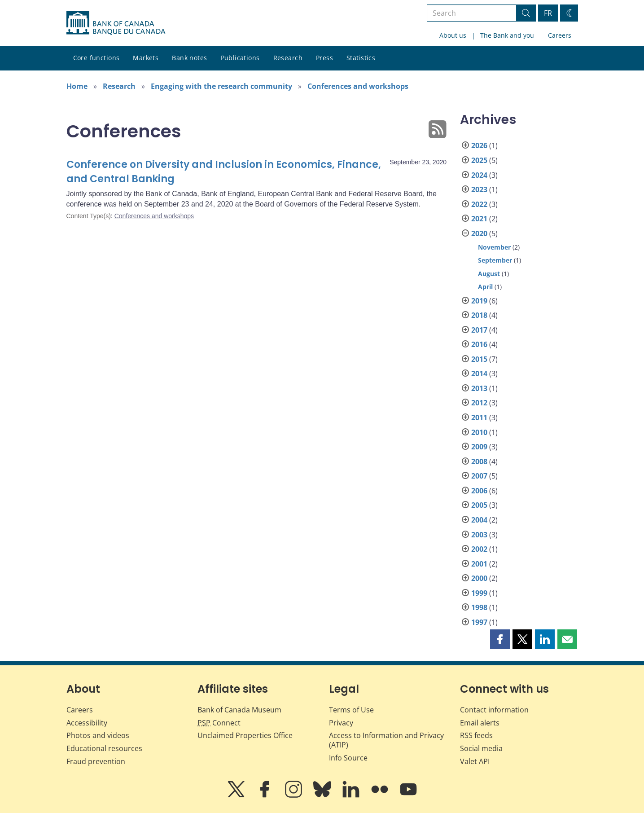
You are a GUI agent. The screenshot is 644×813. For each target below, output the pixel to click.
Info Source (348, 758)
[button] (500, 639)
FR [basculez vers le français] (548, 13)
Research (288, 58)
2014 (479, 374)
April (485, 287)
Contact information (494, 710)
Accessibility (87, 723)
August (489, 274)
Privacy (341, 723)
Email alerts (480, 723)
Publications (240, 58)
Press (324, 58)
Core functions (96, 58)
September (495, 260)
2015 (479, 359)
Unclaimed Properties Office (245, 735)
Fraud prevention (96, 761)
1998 (479, 607)
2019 (479, 301)
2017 (479, 330)
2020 (479, 233)
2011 (479, 417)
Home (77, 86)
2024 (479, 175)
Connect (219, 723)
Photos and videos (98, 735)
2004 (479, 520)
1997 (479, 622)
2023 (479, 189)
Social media (481, 748)
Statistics (361, 58)
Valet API (475, 761)
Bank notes (189, 58)
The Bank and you (507, 35)
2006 (479, 491)
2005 (479, 505)
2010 (479, 432)
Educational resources (104, 748)
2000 (479, 578)
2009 (479, 447)
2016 (479, 344)
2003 (479, 535)
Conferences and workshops (358, 86)
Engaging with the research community (221, 86)
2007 (479, 476)
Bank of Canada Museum (239, 710)
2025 (479, 160)
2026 (479, 145)
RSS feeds (476, 735)
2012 (479, 403)
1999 (479, 593)
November (494, 247)
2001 (479, 564)
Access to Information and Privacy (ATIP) (386, 740)
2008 (479, 461)
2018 (479, 315)
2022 (479, 204)
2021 (479, 219)
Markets (146, 58)
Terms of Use (351, 710)
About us (453, 35)
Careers (560, 35)
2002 (479, 549)
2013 (479, 388)
